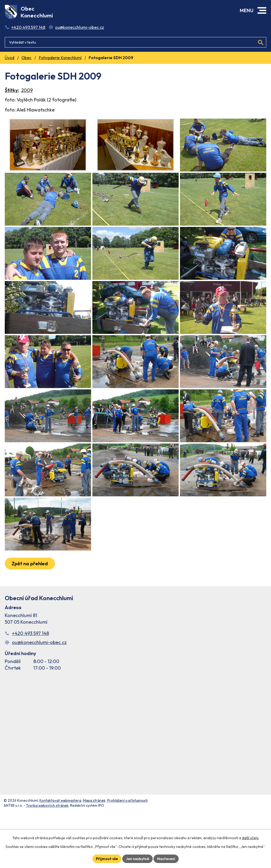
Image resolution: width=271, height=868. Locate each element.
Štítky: (12, 90)
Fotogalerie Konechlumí (60, 58)
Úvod (10, 58)
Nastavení (167, 858)
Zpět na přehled (30, 606)
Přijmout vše (106, 858)
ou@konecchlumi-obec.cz (80, 27)
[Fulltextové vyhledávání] (135, 41)
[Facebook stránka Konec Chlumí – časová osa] (135, 773)
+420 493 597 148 (28, 27)
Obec (26, 58)
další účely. (250, 838)
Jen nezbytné (138, 858)
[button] (262, 10)
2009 (27, 90)
